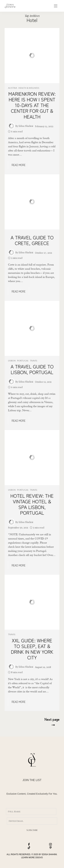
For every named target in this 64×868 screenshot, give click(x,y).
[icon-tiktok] (21, 848)
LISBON (12, 361)
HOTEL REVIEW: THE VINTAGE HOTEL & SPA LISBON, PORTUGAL (32, 504)
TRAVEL (34, 361)
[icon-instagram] (43, 845)
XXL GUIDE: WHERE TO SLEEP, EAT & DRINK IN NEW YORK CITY (32, 649)
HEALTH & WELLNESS (29, 88)
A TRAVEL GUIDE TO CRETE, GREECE (32, 240)
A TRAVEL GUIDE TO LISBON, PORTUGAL (32, 369)
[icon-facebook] (21, 845)
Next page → (52, 722)
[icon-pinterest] (43, 848)
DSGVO (39, 858)
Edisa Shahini (26, 126)
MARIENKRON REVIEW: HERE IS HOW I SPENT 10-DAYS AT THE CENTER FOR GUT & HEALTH (32, 105)
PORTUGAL (23, 361)
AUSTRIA (13, 88)
